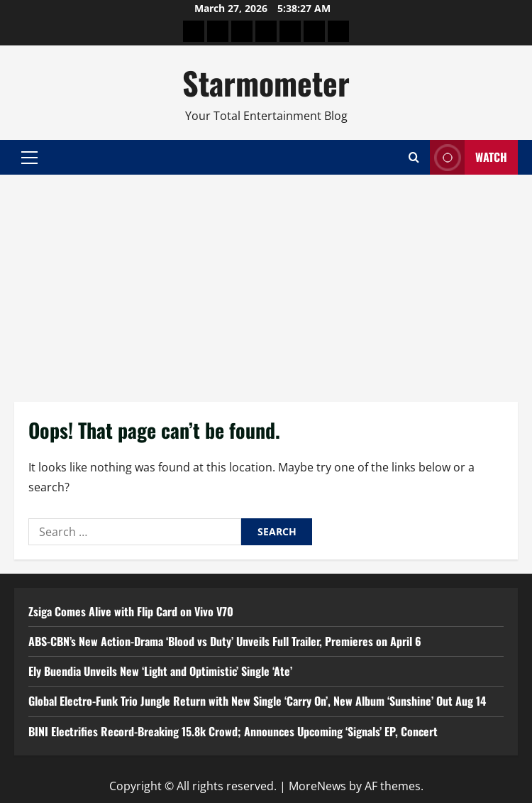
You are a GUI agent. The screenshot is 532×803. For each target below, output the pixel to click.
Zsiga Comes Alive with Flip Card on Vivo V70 (131, 611)
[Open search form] (414, 157)
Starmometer (266, 83)
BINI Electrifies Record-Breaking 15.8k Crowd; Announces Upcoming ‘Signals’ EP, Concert (233, 731)
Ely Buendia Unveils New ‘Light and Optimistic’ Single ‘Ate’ (160, 671)
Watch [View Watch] (469, 157)
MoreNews (317, 786)
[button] (29, 158)
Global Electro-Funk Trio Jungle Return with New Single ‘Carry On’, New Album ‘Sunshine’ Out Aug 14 (257, 701)
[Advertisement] (266, 281)
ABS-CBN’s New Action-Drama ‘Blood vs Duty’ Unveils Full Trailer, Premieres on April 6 (225, 641)
